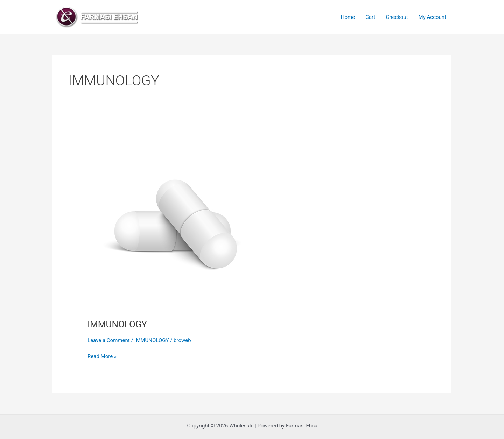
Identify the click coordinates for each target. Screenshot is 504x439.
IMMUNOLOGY (117, 324)
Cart (370, 17)
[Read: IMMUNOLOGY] (175, 223)
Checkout (397, 17)
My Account (432, 17)
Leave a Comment (109, 340)
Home (348, 17)
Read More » (102, 356)
